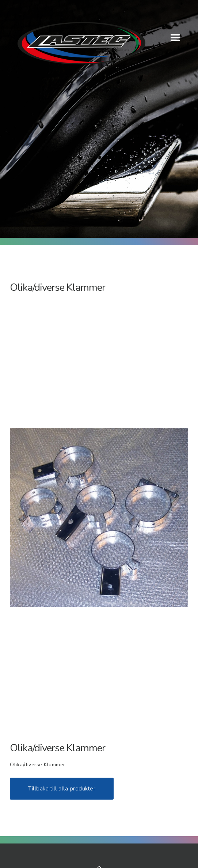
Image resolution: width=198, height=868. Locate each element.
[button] (175, 38)
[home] (78, 41)
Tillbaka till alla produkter (62, 789)
